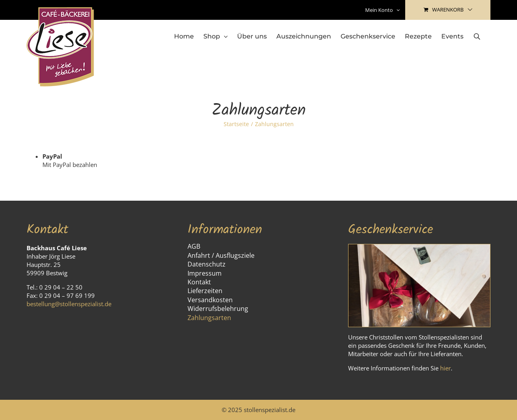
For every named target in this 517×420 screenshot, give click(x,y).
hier (445, 368)
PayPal (52, 156)
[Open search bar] (477, 36)
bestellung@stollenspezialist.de (69, 304)
